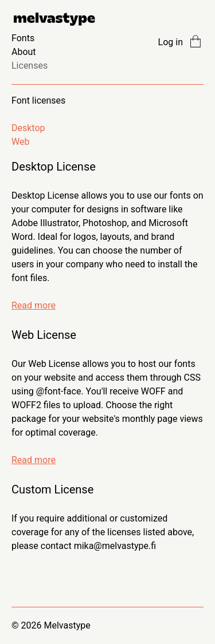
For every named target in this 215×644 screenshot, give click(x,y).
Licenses (30, 66)
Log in (171, 42)
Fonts (23, 38)
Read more (34, 305)
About (24, 52)
